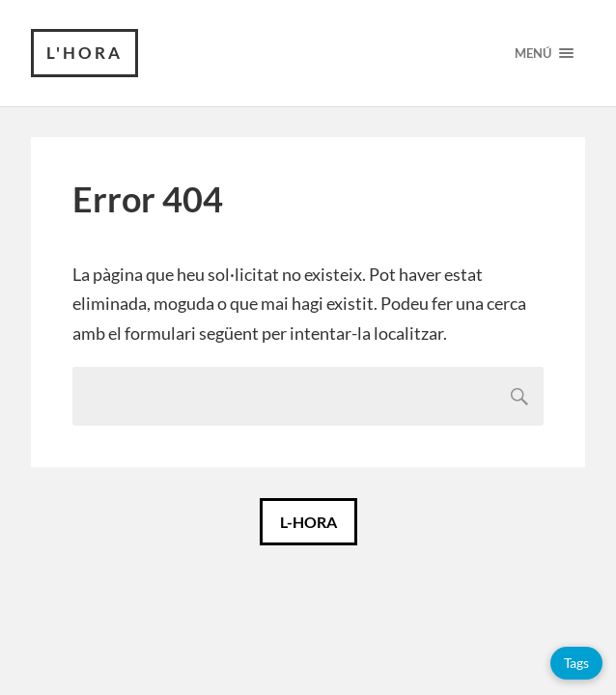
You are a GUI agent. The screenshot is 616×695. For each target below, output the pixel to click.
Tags (576, 663)
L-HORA (308, 522)
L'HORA (84, 53)
